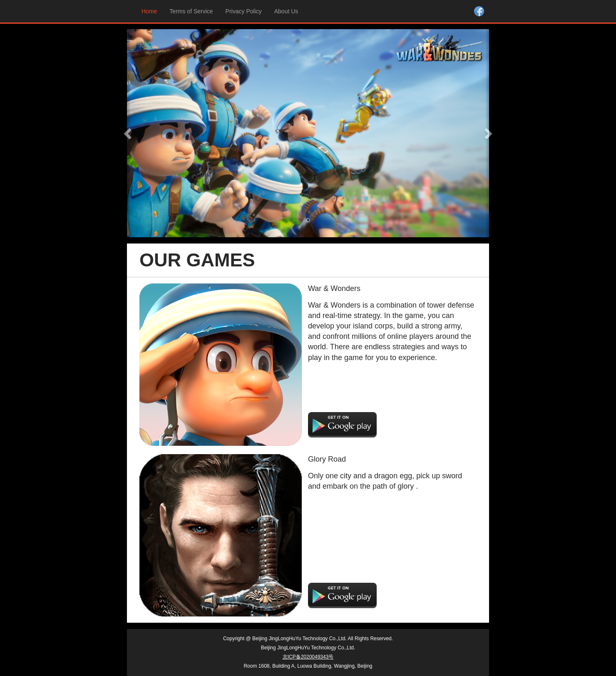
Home (151, 11)
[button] (129, 133)
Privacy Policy (244, 11)
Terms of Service (191, 11)
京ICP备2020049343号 (308, 657)
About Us (286, 11)
